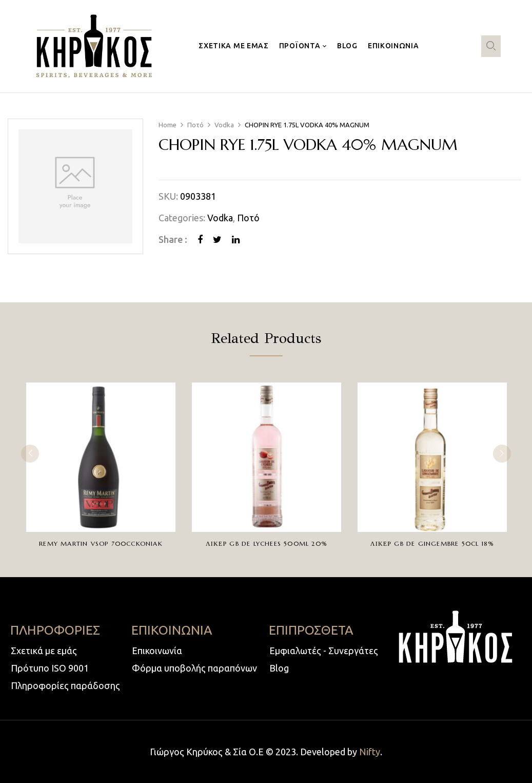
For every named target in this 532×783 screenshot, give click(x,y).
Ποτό (195, 125)
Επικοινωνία (157, 651)
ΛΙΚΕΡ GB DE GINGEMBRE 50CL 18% (432, 543)
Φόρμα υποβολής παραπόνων (194, 668)
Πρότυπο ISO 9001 (50, 668)
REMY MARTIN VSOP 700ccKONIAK (101, 543)
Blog (279, 668)
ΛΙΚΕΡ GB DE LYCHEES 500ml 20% (267, 543)
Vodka (224, 125)
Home (168, 125)
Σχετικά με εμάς (44, 651)
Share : (173, 239)
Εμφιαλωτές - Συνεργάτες (324, 651)
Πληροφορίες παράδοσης (65, 685)
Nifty (370, 752)
